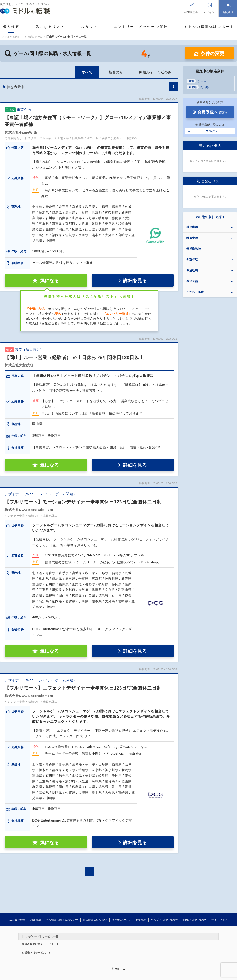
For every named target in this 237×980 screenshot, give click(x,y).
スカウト (89, 27)
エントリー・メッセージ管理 (141, 27)
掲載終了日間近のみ (155, 72)
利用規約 (36, 920)
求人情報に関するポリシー (62, 920)
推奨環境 (141, 920)
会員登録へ (212, 112)
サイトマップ (220, 920)
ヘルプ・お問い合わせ (164, 920)
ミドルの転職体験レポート (209, 27)
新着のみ (116, 72)
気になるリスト (50, 27)
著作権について (121, 920)
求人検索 (11, 27)
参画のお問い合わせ (195, 920)
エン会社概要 (17, 920)
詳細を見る (135, 281)
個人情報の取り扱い (95, 920)
